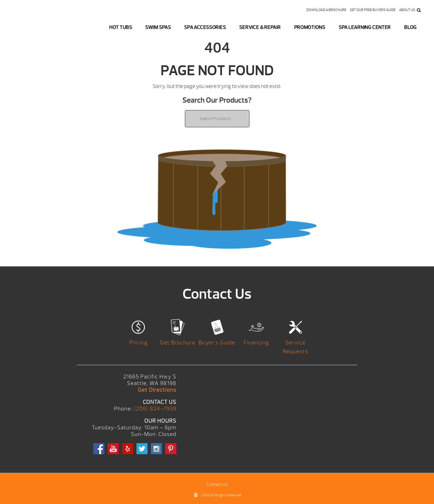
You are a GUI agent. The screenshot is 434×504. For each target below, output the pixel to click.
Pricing (138, 343)
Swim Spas (158, 27)
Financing (256, 343)
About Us (407, 10)
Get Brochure (178, 343)
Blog (410, 27)
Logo (37, 25)
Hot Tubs (121, 27)
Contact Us (217, 484)
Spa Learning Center (365, 27)
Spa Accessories (205, 27)
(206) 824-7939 (155, 409)
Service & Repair (260, 27)
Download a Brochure (326, 10)
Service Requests (295, 347)
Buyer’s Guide (217, 343)
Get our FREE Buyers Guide (373, 10)
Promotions (310, 27)
